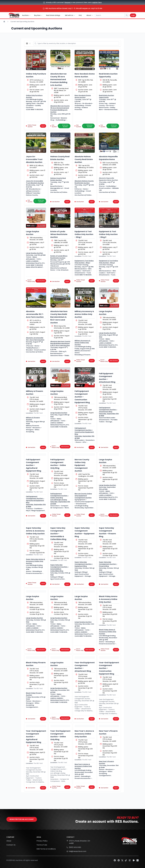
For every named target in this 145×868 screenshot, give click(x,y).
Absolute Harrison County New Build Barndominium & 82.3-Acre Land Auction (59, 317)
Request (68, 2)
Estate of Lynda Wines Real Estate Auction (59, 234)
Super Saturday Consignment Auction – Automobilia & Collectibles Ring (58, 534)
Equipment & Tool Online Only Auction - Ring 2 (108, 234)
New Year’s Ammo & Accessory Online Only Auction (84, 734)
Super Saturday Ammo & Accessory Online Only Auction (35, 531)
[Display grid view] (27, 43)
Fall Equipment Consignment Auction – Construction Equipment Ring (82, 397)
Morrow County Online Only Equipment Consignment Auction (82, 465)
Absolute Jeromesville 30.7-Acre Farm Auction (35, 314)
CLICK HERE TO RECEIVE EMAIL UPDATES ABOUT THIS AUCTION (34, 267)
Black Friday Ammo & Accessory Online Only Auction (108, 599)
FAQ (80, 15)
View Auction (41, 281)
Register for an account (22, 819)
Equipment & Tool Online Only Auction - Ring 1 (84, 234)
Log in (43, 126)
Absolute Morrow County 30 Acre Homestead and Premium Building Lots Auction (59, 79)
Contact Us (11, 845)
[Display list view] (30, 43)
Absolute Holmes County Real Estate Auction (84, 159)
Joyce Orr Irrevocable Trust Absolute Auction (34, 159)
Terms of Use (42, 845)
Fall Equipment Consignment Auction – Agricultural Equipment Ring (34, 465)
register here (97, 2)
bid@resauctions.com (78, 851)
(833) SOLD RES (75, 847)
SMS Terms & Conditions (46, 849)
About (9, 841)
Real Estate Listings (53, 15)
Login (133, 15)
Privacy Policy (42, 841)
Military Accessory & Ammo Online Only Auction (84, 314)
